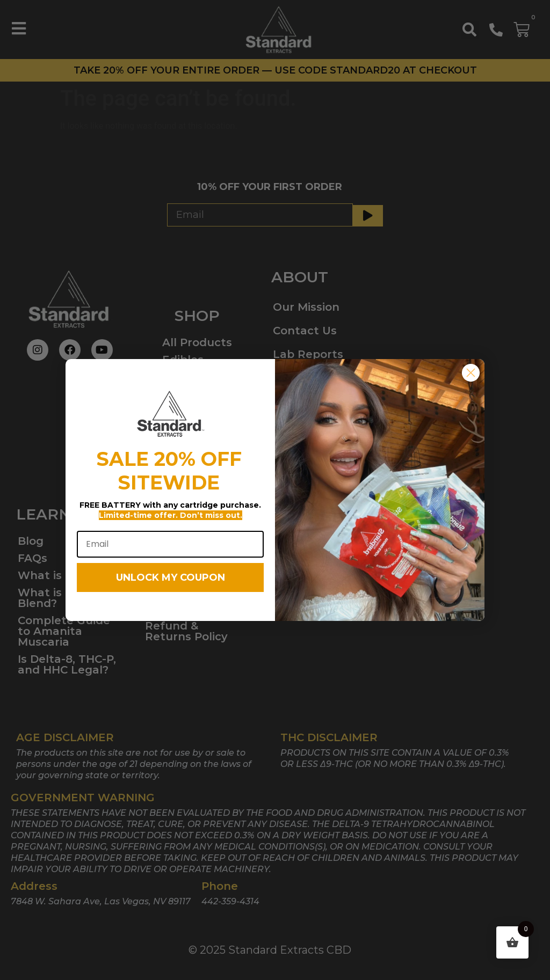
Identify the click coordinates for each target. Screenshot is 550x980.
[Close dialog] (471, 385)
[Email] (170, 556)
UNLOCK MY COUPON (171, 589)
